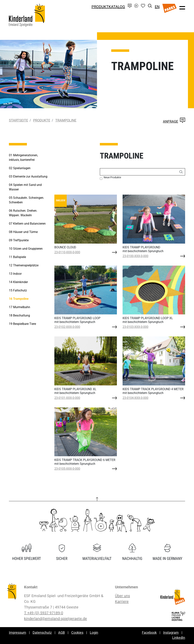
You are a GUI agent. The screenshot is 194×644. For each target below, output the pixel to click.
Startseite (18, 120)
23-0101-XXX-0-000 (67, 398)
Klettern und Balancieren (27, 224)
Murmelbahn (20, 307)
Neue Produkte (112, 177)
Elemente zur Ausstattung (28, 176)
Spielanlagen (20, 168)
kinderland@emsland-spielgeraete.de (56, 619)
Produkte (42, 120)
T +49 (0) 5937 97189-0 (44, 613)
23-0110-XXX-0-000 (67, 252)
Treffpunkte (19, 240)
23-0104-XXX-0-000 (135, 398)
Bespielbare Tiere (22, 324)
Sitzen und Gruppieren (26, 249)
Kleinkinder (18, 282)
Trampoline (66, 120)
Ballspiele (17, 257)
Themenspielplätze (24, 265)
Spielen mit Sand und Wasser (25, 187)
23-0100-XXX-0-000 (135, 256)
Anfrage (174, 121)
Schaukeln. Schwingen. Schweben (27, 200)
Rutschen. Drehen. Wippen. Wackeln (23, 213)
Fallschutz (18, 290)
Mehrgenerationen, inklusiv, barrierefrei (23, 157)
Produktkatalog (108, 7)
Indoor (15, 274)
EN (157, 7)
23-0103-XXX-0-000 (135, 327)
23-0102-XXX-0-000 (67, 327)
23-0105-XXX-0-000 (67, 469)
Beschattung (19, 315)
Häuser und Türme (23, 232)
